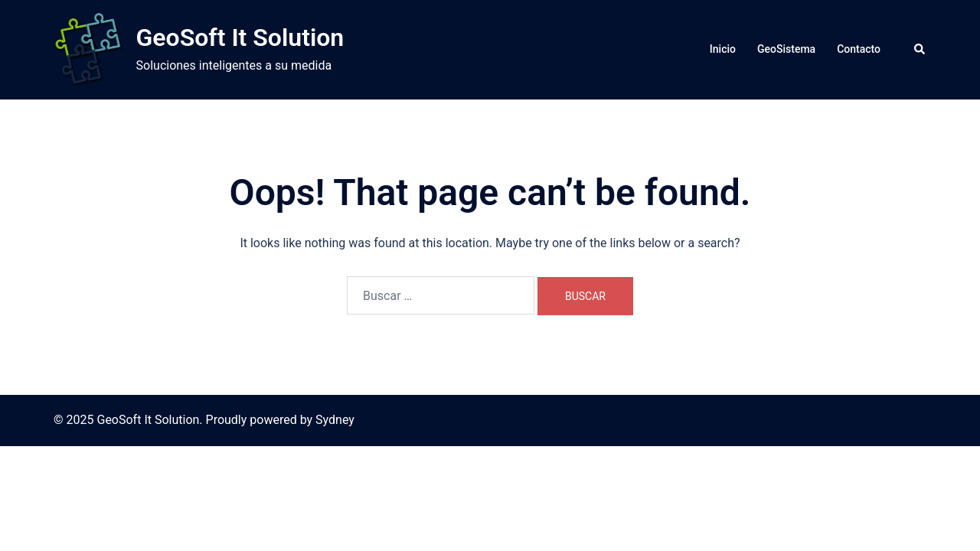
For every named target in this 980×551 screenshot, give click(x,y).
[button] (920, 50)
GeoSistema (786, 49)
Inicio (723, 49)
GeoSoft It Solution (240, 37)
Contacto (859, 49)
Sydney (335, 420)
